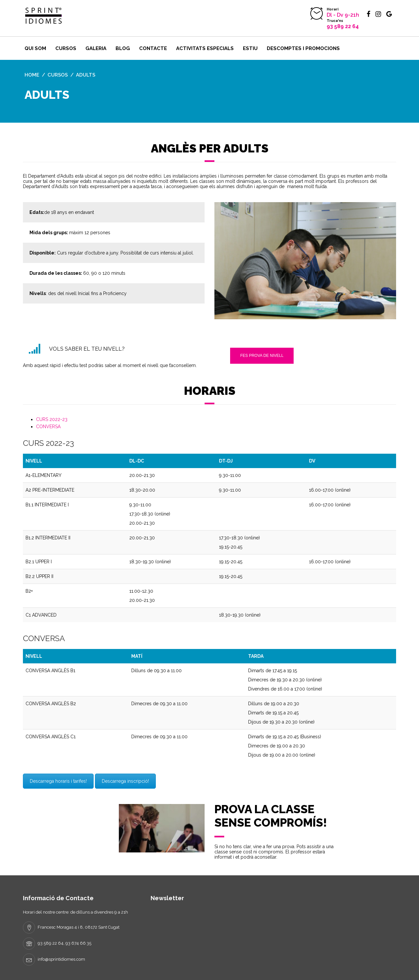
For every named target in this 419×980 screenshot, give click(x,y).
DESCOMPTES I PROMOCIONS (303, 48)
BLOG (123, 48)
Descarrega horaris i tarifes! (58, 781)
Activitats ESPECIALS (205, 48)
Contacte (153, 48)
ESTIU (250, 48)
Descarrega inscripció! (125, 781)
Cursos (66, 48)
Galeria (96, 48)
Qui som (35, 48)
